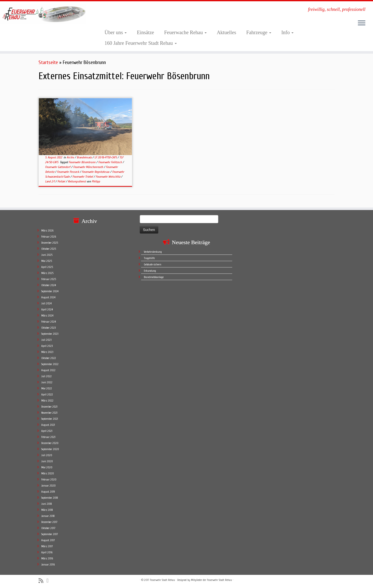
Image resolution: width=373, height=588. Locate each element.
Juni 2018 (47, 504)
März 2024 (47, 316)
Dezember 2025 (50, 243)
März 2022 (47, 401)
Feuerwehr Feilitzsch (110, 162)
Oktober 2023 (48, 328)
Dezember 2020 (50, 443)
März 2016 (47, 559)
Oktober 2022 (49, 358)
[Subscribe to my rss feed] (43, 581)
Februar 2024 (49, 322)
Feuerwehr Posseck (68, 172)
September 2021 (50, 419)
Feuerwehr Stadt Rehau (162, 580)
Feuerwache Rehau (185, 32)
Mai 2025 (47, 261)
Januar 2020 (48, 486)
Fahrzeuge (259, 32)
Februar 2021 (48, 437)
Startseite (48, 62)
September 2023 (50, 334)
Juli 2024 (46, 303)
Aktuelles (227, 32)
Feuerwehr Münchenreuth (89, 167)
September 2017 (50, 534)
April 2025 (47, 267)
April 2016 (47, 552)
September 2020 (50, 449)
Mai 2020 (47, 467)
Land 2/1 (50, 181)
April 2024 (47, 310)
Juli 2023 (46, 340)
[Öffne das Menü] (362, 23)
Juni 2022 (47, 382)
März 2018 (47, 510)
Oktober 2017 (48, 528)
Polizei (62, 181)
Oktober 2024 (49, 285)
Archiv (71, 157)
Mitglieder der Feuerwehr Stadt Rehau (211, 580)
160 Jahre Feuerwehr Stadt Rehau (141, 43)
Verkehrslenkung (153, 252)
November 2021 (49, 413)
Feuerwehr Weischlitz (108, 177)
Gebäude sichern (153, 265)
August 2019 (48, 492)
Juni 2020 (47, 461)
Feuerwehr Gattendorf (58, 167)
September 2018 (50, 498)
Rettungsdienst (77, 181)
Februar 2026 (49, 237)
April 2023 (47, 346)
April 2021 (47, 431)
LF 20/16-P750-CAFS (106, 157)
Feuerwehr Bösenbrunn (82, 162)
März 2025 (47, 273)
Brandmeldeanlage (154, 277)
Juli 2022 (46, 376)
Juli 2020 (47, 455)
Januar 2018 (48, 516)
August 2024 (48, 297)
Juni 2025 (47, 255)
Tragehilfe (149, 258)
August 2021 (48, 425)
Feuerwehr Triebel (83, 177)
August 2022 (48, 370)
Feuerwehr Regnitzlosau (96, 172)
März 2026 (47, 231)
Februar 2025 (49, 279)
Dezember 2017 (49, 522)
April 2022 (47, 395)
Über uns (116, 32)
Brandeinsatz (85, 157)
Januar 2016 (48, 565)
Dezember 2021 (49, 407)
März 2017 (47, 546)
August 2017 (48, 540)
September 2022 (50, 364)
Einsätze (145, 32)
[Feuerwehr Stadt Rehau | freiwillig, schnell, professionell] (43, 14)
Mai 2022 (47, 388)
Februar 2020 (49, 480)
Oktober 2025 (49, 249)
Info (287, 32)
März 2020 (48, 474)
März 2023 (47, 352)
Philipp (96, 181)
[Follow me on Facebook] (49, 581)
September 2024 (50, 291)
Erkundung (150, 271)
